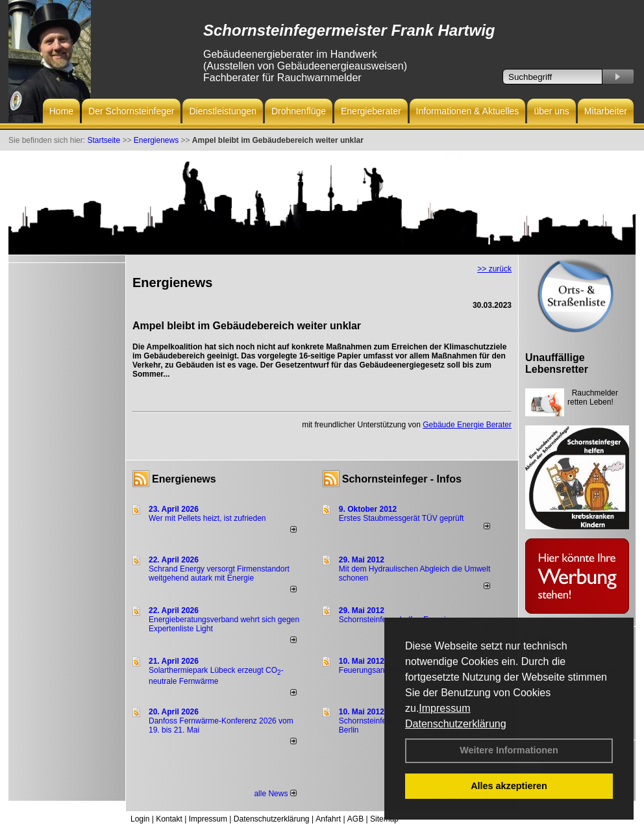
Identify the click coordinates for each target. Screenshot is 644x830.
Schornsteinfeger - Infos (402, 479)
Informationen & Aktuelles (468, 111)
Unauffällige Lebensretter (557, 363)
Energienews (184, 479)
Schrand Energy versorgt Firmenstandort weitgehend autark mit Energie (219, 573)
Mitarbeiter (606, 111)
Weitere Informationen (509, 750)
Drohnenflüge (299, 111)
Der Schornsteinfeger (131, 111)
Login (140, 819)
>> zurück (494, 269)
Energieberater (371, 111)
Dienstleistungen (223, 111)
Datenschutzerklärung (456, 724)
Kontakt (169, 819)
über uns (551, 111)
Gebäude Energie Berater (467, 425)
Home (61, 111)
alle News (275, 794)
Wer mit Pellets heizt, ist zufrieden (207, 518)
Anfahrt (328, 819)
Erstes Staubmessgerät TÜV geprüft (402, 518)
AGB (355, 819)
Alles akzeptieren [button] (509, 786)
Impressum (444, 708)
